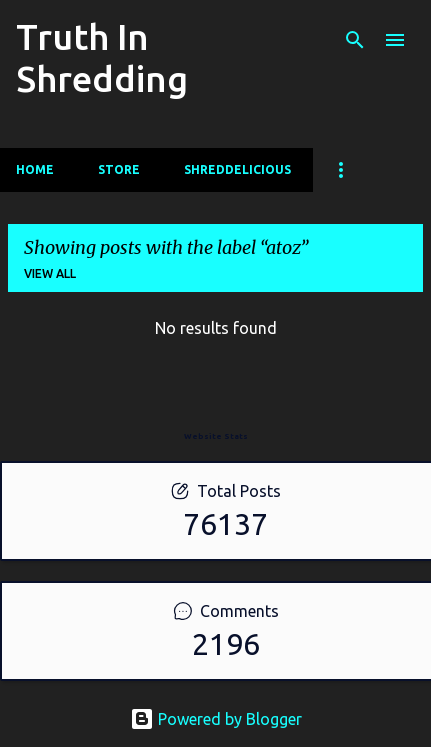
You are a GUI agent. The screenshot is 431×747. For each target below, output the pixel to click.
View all (50, 273)
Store (119, 169)
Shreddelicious (237, 169)
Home (35, 169)
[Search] (355, 40)
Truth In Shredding (102, 57)
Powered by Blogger (216, 719)
